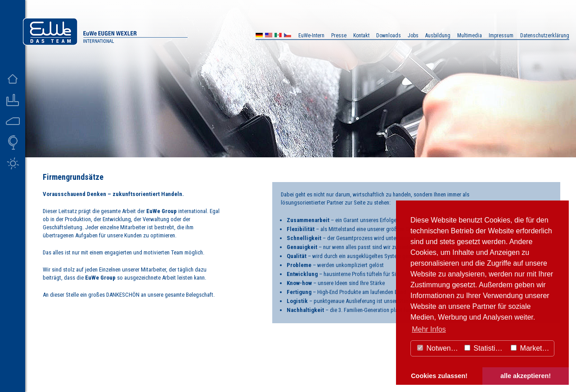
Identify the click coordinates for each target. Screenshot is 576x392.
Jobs (413, 36)
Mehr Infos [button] (429, 329)
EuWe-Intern (311, 36)
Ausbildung (438, 36)
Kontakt (361, 36)
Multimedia (470, 36)
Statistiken (486, 348)
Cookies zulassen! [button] (439, 376)
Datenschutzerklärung (545, 36)
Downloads (389, 36)
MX (278, 36)
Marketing (531, 348)
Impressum (501, 36)
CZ (288, 36)
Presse (339, 36)
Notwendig (439, 348)
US (269, 36)
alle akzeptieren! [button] (526, 376)
